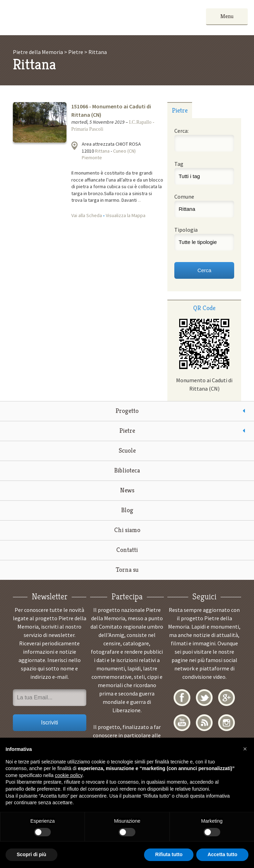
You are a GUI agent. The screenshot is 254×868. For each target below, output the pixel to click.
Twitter (204, 698)
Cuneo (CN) (124, 151)
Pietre (127, 431)
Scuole (127, 450)
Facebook (182, 698)
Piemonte (92, 158)
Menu (227, 16)
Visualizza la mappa (74, 146)
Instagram (227, 723)
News (127, 490)
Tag (179, 164)
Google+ (227, 698)
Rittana (102, 151)
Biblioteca (127, 470)
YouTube (182, 723)
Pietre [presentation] (180, 110)
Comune (184, 197)
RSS (204, 723)
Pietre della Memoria (58, 18)
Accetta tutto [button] (222, 854)
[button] (245, 749)
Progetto (127, 411)
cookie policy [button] (69, 775)
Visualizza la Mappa (126, 215)
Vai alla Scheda (87, 215)
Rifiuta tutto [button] (169, 854)
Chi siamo (127, 530)
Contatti (127, 550)
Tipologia (186, 230)
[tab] (180, 110)
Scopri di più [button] (31, 854)
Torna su (127, 570)
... (139, 200)
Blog (127, 510)
